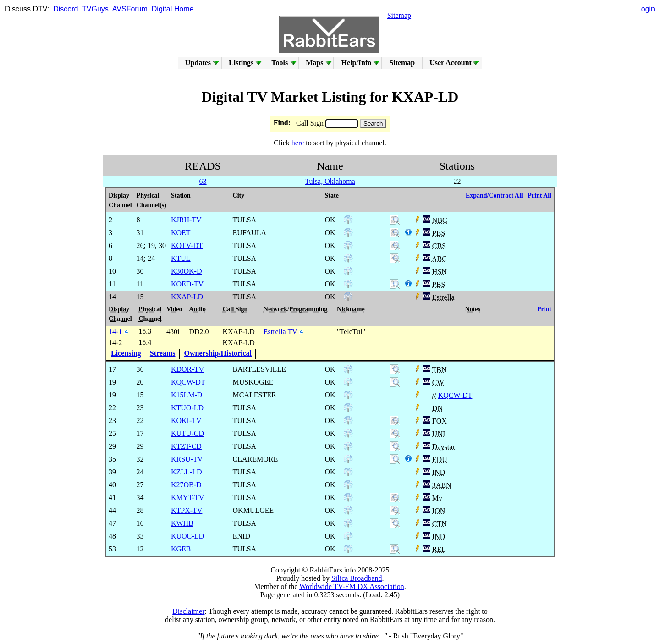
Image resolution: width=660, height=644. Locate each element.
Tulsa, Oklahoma (330, 181)
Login (646, 9)
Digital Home (173, 9)
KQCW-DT (455, 395)
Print (544, 309)
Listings (241, 63)
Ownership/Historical (218, 353)
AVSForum (130, 9)
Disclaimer (188, 611)
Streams (163, 353)
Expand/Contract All (494, 195)
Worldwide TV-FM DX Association (352, 586)
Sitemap (399, 15)
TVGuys (95, 9)
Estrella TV (280, 332)
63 (203, 181)
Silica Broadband (357, 578)
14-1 (118, 332)
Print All (539, 195)
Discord (66, 9)
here (298, 143)
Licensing (126, 353)
